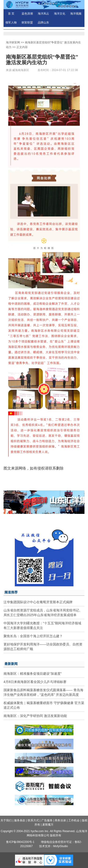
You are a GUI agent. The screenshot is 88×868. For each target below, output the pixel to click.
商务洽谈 (60, 820)
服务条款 (20, 820)
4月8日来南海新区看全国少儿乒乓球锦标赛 (35, 682)
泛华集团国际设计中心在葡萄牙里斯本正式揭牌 (38, 602)
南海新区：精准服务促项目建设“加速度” (33, 674)
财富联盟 (27, 23)
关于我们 (6, 820)
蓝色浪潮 (27, 14)
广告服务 (47, 820)
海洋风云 (43, 14)
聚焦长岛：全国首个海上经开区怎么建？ (33, 636)
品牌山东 (43, 23)
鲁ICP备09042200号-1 (20, 842)
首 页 (11, 14)
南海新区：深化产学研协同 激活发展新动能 (35, 716)
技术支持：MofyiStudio (54, 846)
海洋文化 (60, 14)
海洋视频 (76, 14)
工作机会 (74, 820)
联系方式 (33, 820)
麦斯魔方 (48, 825)
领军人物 (11, 23)
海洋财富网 (13, 42)
